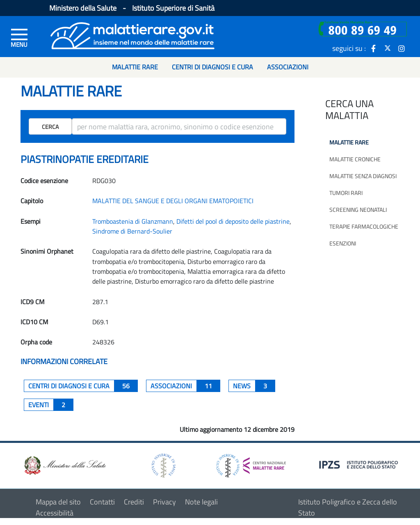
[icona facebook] (374, 48)
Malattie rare (349, 142)
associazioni (185, 386)
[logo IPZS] (360, 464)
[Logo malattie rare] (132, 35)
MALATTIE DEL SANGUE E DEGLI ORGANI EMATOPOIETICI (173, 201)
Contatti (102, 502)
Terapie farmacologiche (364, 226)
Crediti (134, 502)
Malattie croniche (355, 159)
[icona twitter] (388, 48)
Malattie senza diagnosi (363, 176)
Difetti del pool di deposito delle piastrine (233, 221)
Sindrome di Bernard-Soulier (132, 231)
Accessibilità (55, 513)
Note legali (201, 502)
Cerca (50, 127)
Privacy (164, 502)
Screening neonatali (358, 210)
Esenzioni (343, 243)
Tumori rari (346, 193)
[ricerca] (179, 126)
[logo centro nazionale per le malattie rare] (251, 464)
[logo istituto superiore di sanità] (163, 465)
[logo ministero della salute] (64, 465)
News (254, 386)
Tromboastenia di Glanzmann (133, 221)
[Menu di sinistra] (19, 37)
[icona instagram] (402, 48)
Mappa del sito (58, 502)
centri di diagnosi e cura (83, 386)
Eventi (51, 405)
